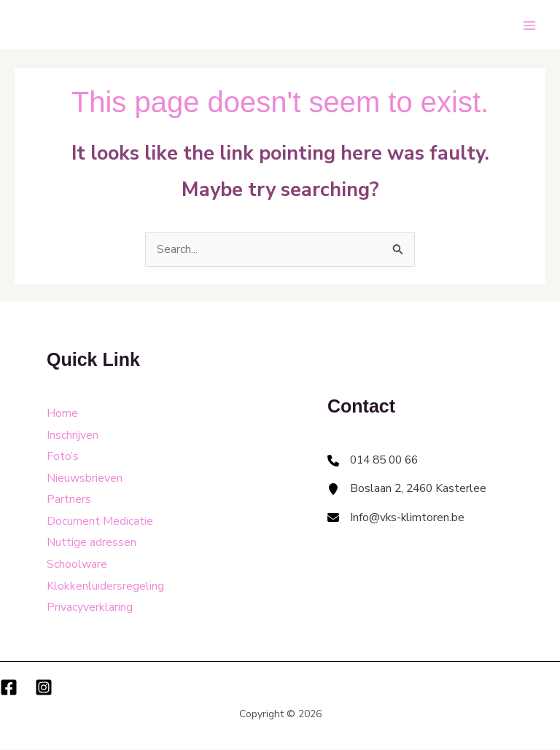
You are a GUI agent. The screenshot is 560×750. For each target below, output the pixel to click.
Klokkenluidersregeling (105, 587)
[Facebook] (9, 688)
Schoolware (77, 565)
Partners (69, 500)
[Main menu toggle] (529, 26)
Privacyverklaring (90, 608)
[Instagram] (44, 688)
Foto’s (63, 456)
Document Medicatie (100, 522)
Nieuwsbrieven (85, 478)
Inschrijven (73, 435)
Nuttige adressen (92, 543)
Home (62, 413)
